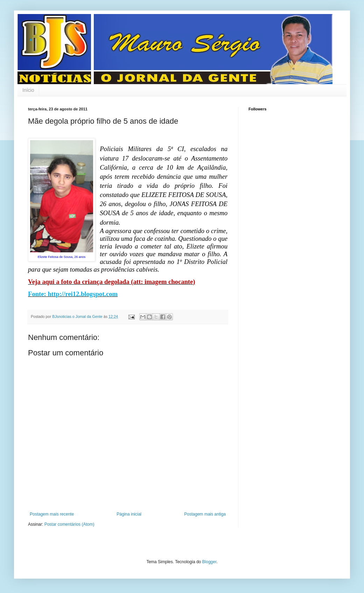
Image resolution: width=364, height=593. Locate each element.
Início (28, 90)
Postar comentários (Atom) (69, 524)
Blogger (209, 562)
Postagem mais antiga (205, 514)
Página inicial (129, 514)
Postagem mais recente (52, 514)
